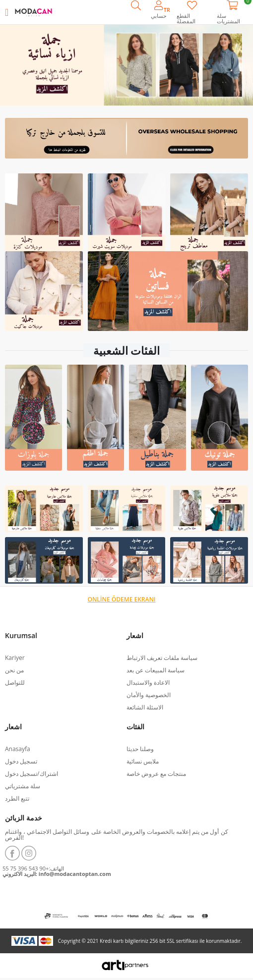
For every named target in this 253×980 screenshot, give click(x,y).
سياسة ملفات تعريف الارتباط (162, 658)
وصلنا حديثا (140, 749)
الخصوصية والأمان (149, 695)
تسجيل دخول (21, 761)
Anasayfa (18, 749)
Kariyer (15, 658)
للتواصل (15, 682)
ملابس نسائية (143, 761)
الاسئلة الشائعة (145, 707)
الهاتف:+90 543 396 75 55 (33, 868)
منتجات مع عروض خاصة (156, 774)
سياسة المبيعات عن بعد (156, 670)
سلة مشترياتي (23, 786)
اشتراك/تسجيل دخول (32, 774)
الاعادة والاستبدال (148, 682)
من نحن (14, 670)
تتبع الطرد (17, 798)
